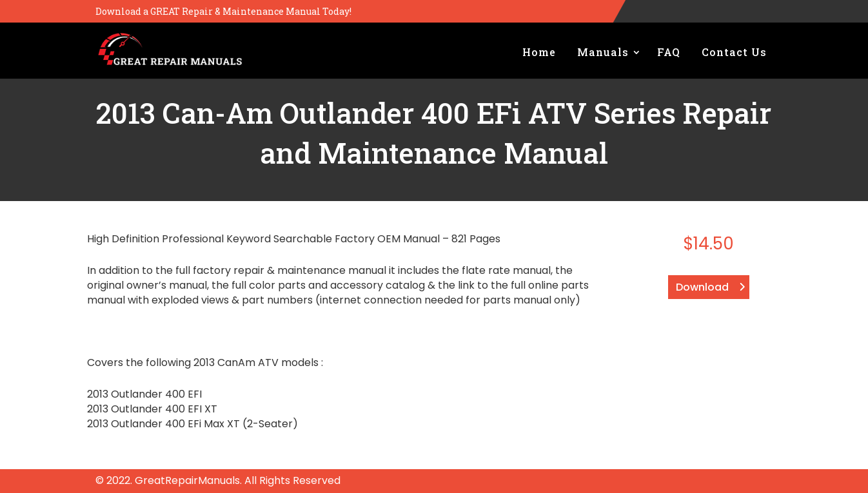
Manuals (603, 52)
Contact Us (734, 52)
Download (702, 287)
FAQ (669, 52)
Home (539, 52)
